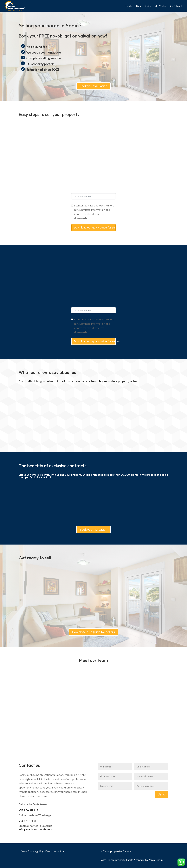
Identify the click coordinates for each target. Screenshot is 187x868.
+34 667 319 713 (28, 821)
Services (160, 6)
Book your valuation (93, 86)
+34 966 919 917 (28, 810)
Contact (176, 6)
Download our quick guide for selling (95, 227)
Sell (148, 6)
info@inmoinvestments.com (35, 829)
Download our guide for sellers (93, 632)
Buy (139, 6)
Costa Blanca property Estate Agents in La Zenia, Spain (131, 860)
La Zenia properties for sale (116, 851)
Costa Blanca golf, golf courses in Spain (43, 851)
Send (162, 794)
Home (129, 6)
